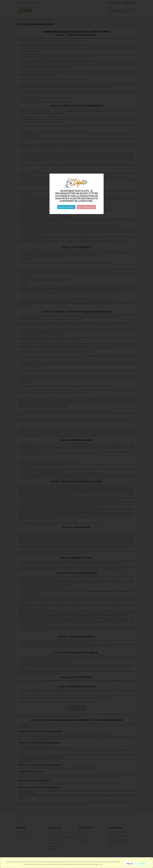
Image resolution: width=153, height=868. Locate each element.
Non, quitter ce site (86, 207)
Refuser (130, 864)
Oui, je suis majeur (66, 207)
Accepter (142, 864)
